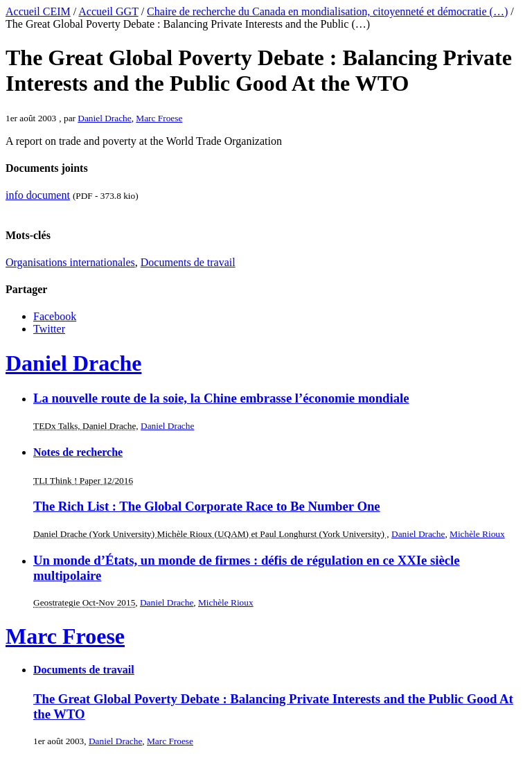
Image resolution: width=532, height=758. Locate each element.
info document (38, 195)
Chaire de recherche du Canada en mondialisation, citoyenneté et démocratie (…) (327, 11)
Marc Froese (159, 118)
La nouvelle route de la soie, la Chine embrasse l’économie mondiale (221, 398)
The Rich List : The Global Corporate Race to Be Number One (207, 506)
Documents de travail (188, 262)
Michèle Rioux (477, 534)
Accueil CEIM (38, 11)
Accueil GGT (108, 11)
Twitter (49, 329)
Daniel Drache (104, 118)
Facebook (55, 316)
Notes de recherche (78, 452)
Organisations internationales (70, 262)
